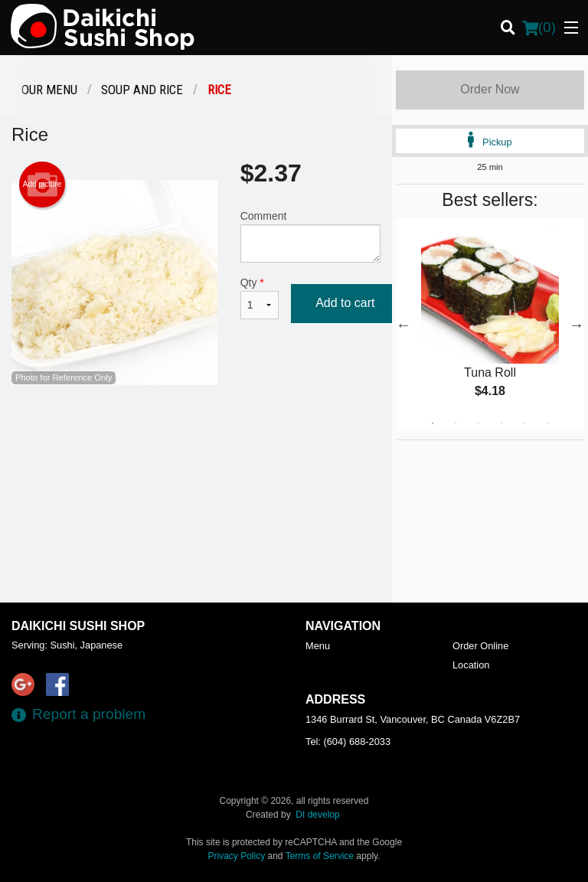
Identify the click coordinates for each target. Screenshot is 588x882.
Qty (260, 298)
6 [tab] (547, 423)
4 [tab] (501, 423)
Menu (318, 646)
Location (471, 665)
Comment (310, 236)
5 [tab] (524, 423)
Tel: (348, 742)
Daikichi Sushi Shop (78, 626)
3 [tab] (479, 423)
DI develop (317, 815)
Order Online (480, 646)
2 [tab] (456, 423)
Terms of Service (320, 856)
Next (577, 325)
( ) (539, 28)
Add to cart (345, 303)
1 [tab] (433, 423)
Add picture (42, 185)
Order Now (490, 89)
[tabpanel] (490, 325)
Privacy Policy (237, 856)
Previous (403, 325)
